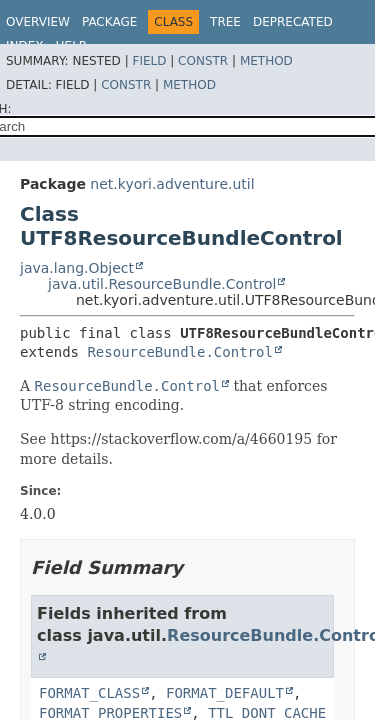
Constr (203, 61)
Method (266, 61)
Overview (38, 22)
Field (149, 61)
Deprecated (293, 22)
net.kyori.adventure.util (172, 184)
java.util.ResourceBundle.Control (162, 284)
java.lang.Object (77, 268)
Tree (225, 22)
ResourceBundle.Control (179, 352)
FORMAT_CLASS (89, 693)
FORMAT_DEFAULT (225, 693)
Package (109, 22)
